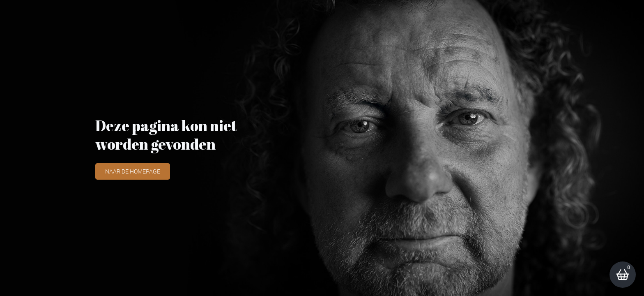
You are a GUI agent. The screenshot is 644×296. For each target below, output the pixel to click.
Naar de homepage (133, 171)
